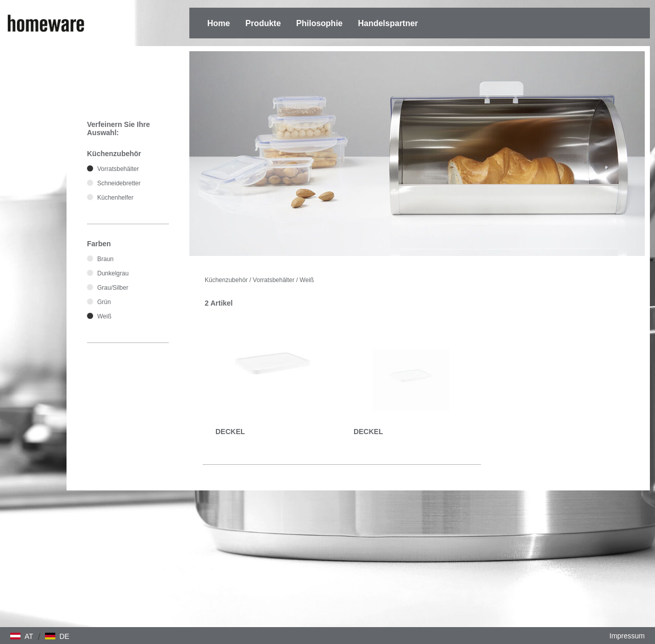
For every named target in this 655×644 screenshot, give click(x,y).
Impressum (627, 636)
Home (219, 23)
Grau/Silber (113, 288)
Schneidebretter (119, 183)
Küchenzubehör (226, 280)
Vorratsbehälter (274, 280)
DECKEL (230, 432)
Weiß (307, 280)
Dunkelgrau (113, 273)
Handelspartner (388, 23)
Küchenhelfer (115, 198)
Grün (104, 302)
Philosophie (320, 23)
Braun (105, 259)
